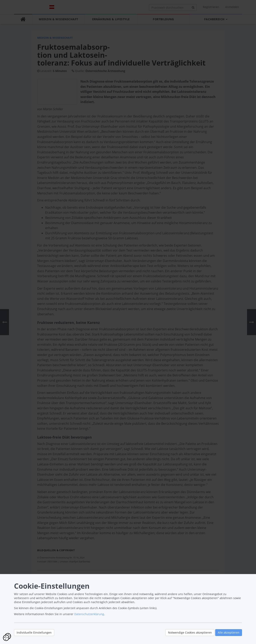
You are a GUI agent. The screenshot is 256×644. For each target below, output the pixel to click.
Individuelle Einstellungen (34, 632)
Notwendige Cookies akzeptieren (190, 632)
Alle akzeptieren (229, 632)
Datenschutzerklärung (89, 614)
